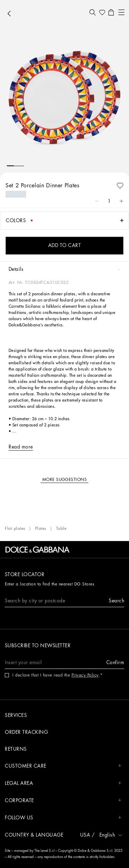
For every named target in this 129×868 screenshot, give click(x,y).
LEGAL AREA (63, 783)
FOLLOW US (63, 818)
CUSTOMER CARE (63, 766)
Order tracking (26, 732)
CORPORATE (63, 801)
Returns (16, 749)
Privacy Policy (85, 675)
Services (16, 715)
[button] (93, 12)
